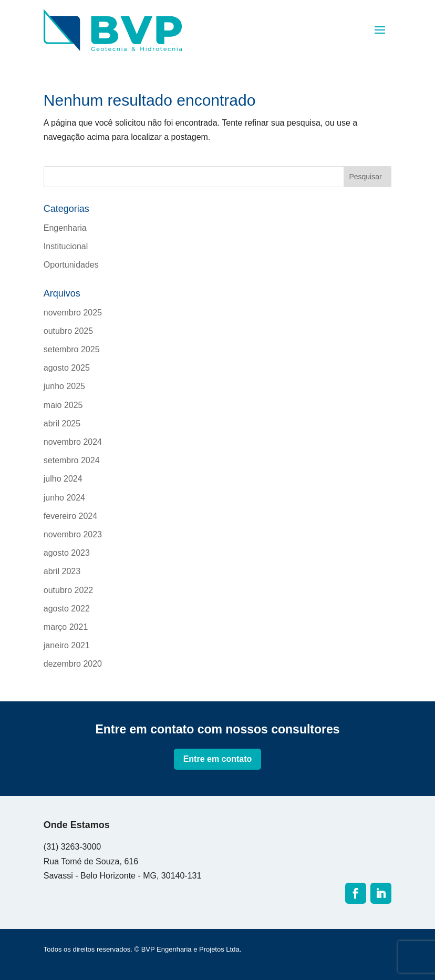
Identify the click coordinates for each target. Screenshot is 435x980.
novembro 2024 (73, 442)
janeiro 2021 (67, 645)
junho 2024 (64, 498)
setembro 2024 (72, 460)
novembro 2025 (73, 313)
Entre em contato (218, 759)
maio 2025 (63, 405)
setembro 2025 (72, 349)
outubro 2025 (68, 331)
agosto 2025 (67, 368)
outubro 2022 (68, 590)
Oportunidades (71, 265)
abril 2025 (62, 423)
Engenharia (65, 228)
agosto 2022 (67, 609)
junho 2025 (64, 386)
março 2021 (66, 627)
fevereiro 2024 (70, 516)
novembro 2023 (73, 534)
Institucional (66, 246)
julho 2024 (63, 479)
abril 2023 (62, 571)
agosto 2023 (67, 553)
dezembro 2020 (73, 664)
